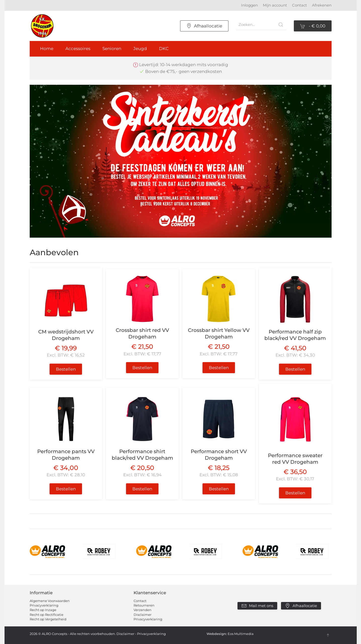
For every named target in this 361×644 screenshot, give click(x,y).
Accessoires (78, 49)
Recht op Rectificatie (47, 615)
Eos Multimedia (241, 634)
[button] (328, 635)
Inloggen (249, 5)
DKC (164, 49)
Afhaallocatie (204, 26)
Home (47, 49)
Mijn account (275, 5)
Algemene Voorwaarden (50, 601)
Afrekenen (322, 5)
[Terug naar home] (42, 26)
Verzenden (143, 610)
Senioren (112, 49)
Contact (299, 5)
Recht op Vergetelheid (48, 619)
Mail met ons (257, 606)
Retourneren (144, 605)
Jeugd (140, 49)
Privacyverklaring (44, 605)
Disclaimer (143, 615)
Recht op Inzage (43, 610)
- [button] (313, 26)
